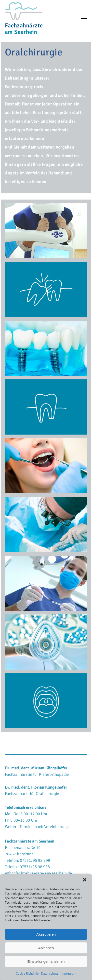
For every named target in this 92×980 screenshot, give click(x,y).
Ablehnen (46, 948)
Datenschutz (50, 973)
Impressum (68, 973)
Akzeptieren (46, 934)
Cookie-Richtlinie (27, 973)
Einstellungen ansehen (46, 961)
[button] (85, 880)
